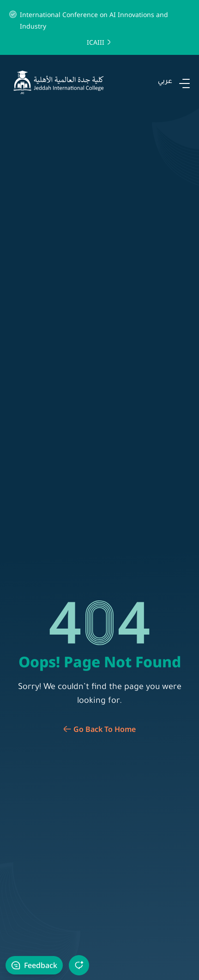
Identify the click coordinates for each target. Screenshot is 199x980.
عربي (165, 82)
